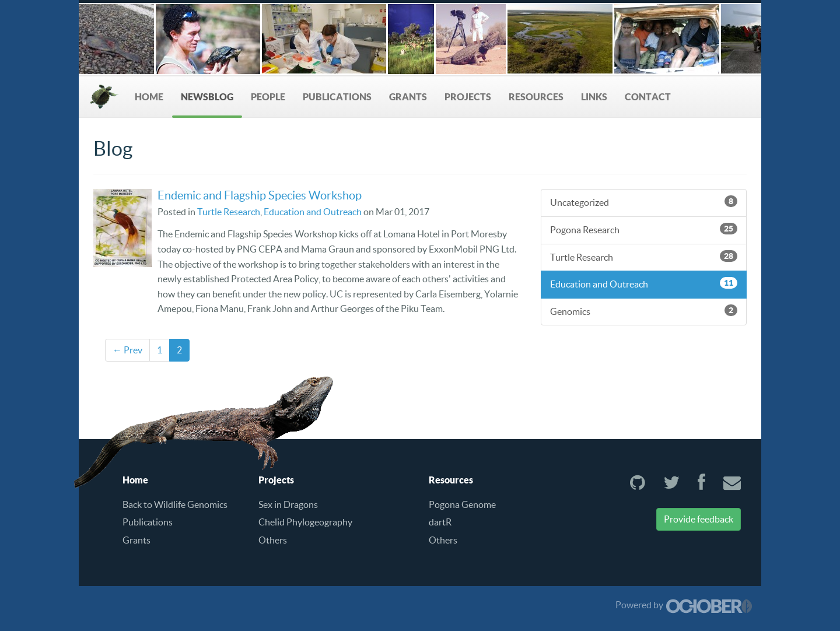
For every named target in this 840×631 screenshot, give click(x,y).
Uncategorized (644, 201)
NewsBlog (207, 97)
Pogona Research (644, 229)
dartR (440, 522)
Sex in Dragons (288, 504)
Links (594, 97)
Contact (648, 97)
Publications (337, 97)
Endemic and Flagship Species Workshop (260, 195)
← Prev (127, 350)
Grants (408, 97)
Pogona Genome (462, 504)
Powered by (684, 605)
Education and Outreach (313, 212)
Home (149, 97)
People (268, 97)
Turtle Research (229, 212)
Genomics (644, 311)
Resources (536, 97)
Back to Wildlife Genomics (175, 504)
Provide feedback (699, 519)
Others (273, 540)
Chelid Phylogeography (305, 522)
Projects (468, 97)
